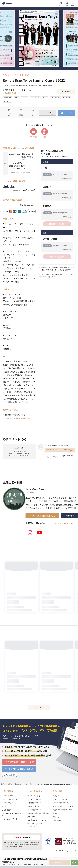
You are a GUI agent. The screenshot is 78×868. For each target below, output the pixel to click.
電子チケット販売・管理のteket (11, 784)
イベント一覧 (28, 784)
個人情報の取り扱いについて (63, 806)
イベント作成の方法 (35, 799)
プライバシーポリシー (61, 799)
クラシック (7, 75)
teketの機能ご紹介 (34, 806)
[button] (3, 860)
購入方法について (29, 205)
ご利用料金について (35, 803)
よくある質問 (7, 810)
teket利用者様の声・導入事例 (38, 813)
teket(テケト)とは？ (35, 796)
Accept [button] (70, 855)
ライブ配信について (35, 810)
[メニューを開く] (73, 3)
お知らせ (56, 817)
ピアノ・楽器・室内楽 (21, 75)
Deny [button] (59, 855)
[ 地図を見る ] (11, 93)
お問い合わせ (58, 820)
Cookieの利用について (61, 803)
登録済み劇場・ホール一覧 (37, 820)
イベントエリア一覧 (9, 803)
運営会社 (56, 813)
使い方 (4, 806)
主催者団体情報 (66, 92)
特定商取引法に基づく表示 (62, 810)
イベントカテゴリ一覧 (10, 799)
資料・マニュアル (34, 817)
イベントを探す (7, 796)
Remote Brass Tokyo (35, 489)
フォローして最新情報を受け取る (42, 516)
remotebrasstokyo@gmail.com (16, 418)
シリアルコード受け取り (11, 819)
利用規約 (56, 796)
